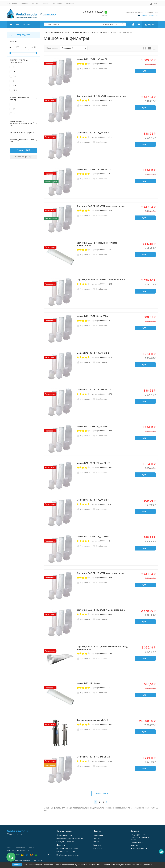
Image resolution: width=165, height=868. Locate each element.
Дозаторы (61, 845)
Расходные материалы (66, 842)
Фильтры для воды (61, 33)
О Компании (12, 4)
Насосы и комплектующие (67, 848)
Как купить (58, 4)
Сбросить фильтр (23, 157)
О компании (98, 835)
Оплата (35, 4)
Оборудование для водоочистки (70, 838)
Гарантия (46, 4)
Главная (47, 33)
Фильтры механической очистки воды (91, 33)
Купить (145, 71)
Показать (21, 150)
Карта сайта (38, 860)
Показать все (101, 793)
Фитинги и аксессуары (66, 852)
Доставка (25, 4)
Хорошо (17, 865)
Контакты (70, 4)
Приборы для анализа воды (68, 855)
